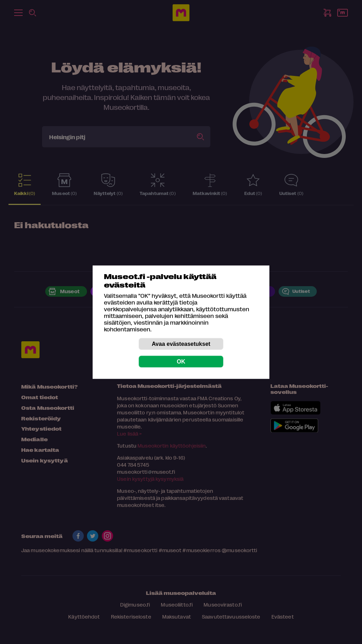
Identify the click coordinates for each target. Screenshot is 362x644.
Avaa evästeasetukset (181, 344)
